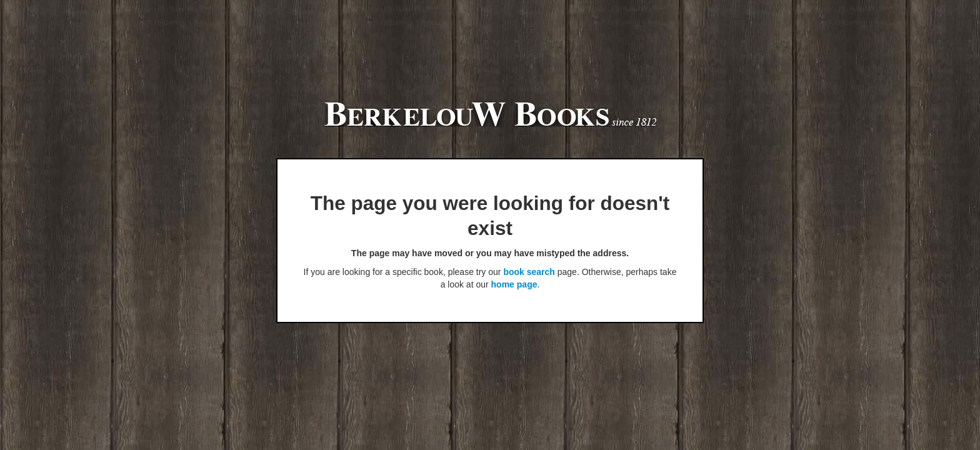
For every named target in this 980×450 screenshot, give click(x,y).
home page (514, 284)
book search (529, 272)
